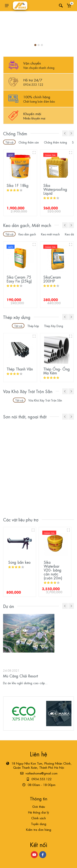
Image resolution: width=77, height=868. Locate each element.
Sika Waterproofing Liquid (55, 189)
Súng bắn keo (19, 562)
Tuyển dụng (39, 824)
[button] (35, 45)
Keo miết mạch (50, 234)
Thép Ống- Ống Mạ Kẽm (57, 371)
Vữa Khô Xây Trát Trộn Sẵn (45, 400)
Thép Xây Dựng (53, 326)
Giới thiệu (39, 806)
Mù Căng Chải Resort (21, 676)
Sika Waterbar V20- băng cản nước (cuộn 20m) (53, 570)
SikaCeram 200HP (52, 279)
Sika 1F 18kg (18, 185)
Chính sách (38, 818)
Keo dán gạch (27, 234)
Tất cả (9, 142)
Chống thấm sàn (29, 142)
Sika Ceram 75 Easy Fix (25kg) (19, 279)
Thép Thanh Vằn (20, 369)
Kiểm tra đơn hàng (39, 829)
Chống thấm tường (55, 142)
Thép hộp (33, 326)
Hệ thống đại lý (38, 812)
